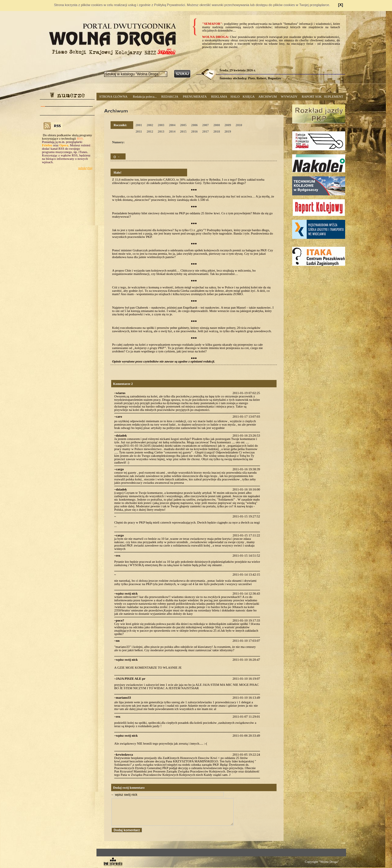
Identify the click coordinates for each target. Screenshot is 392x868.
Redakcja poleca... (145, 97)
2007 (205, 125)
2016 (194, 132)
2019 (228, 132)
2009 (228, 125)
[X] (341, 5)
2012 (150, 132)
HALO (235, 97)
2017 (205, 132)
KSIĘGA (249, 97)
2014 (172, 132)
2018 (217, 132)
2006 (194, 125)
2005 (183, 125)
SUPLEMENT (334, 97)
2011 (139, 132)
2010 (239, 125)
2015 (183, 132)
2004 (172, 125)
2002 (150, 125)
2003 (161, 125)
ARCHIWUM (267, 97)
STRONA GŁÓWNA (113, 97)
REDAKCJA (170, 97)
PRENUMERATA (195, 97)
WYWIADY (289, 97)
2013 (161, 132)
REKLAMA (219, 97)
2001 (139, 125)
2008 (217, 125)
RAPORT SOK (312, 97)
